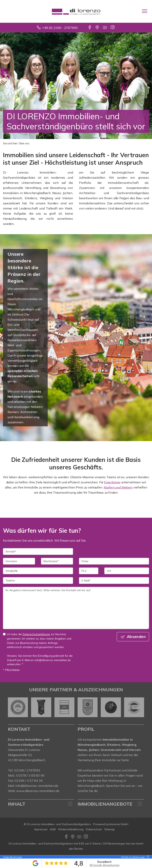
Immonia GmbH (119, 824)
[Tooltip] (147, 857)
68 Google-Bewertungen (105, 865)
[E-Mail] (114, 581)
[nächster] (140, 707)
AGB (53, 829)
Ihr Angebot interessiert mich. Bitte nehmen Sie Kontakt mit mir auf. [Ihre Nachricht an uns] (76, 608)
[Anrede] (38, 551)
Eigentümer (112, 482)
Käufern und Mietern (118, 487)
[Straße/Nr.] (38, 571)
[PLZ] (89, 571)
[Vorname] (19, 561)
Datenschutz (94, 829)
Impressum (41, 829)
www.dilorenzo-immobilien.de (38, 791)
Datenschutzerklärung (36, 634)
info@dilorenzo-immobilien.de (37, 786)
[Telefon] (38, 581)
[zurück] (12, 707)
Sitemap (109, 829)
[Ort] (127, 571)
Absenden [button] (136, 637)
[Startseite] (76, 11)
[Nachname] (57, 561)
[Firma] (114, 561)
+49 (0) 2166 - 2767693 (60, 28)
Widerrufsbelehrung (71, 829)
